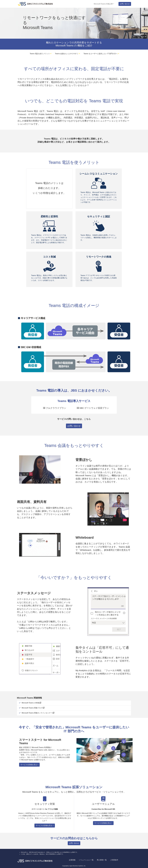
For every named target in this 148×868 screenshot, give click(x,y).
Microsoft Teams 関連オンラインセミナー (38, 713)
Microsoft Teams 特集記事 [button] (103, 4)
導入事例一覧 (102, 860)
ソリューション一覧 (86, 860)
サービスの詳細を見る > (29, 765)
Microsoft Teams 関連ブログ (33, 708)
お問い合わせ (125, 4)
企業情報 (72, 860)
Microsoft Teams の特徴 (31, 703)
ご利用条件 (114, 860)
